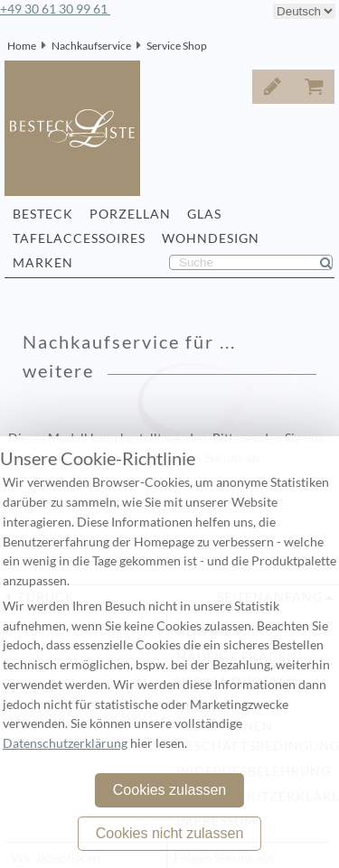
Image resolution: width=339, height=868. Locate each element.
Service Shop (177, 46)
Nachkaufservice (91, 46)
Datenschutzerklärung (65, 743)
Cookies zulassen (169, 790)
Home (22, 46)
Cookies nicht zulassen (170, 833)
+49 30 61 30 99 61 (55, 9)
